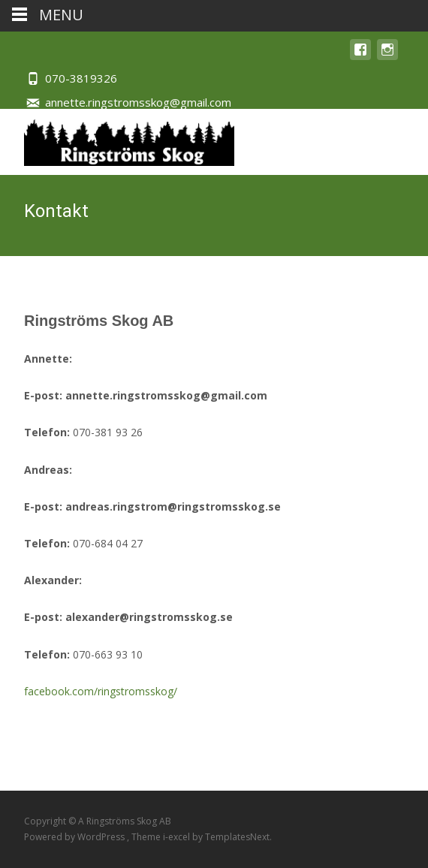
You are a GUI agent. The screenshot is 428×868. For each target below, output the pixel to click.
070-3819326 (81, 78)
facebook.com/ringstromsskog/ (101, 691)
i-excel (178, 837)
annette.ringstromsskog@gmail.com (138, 102)
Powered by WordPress (75, 837)
